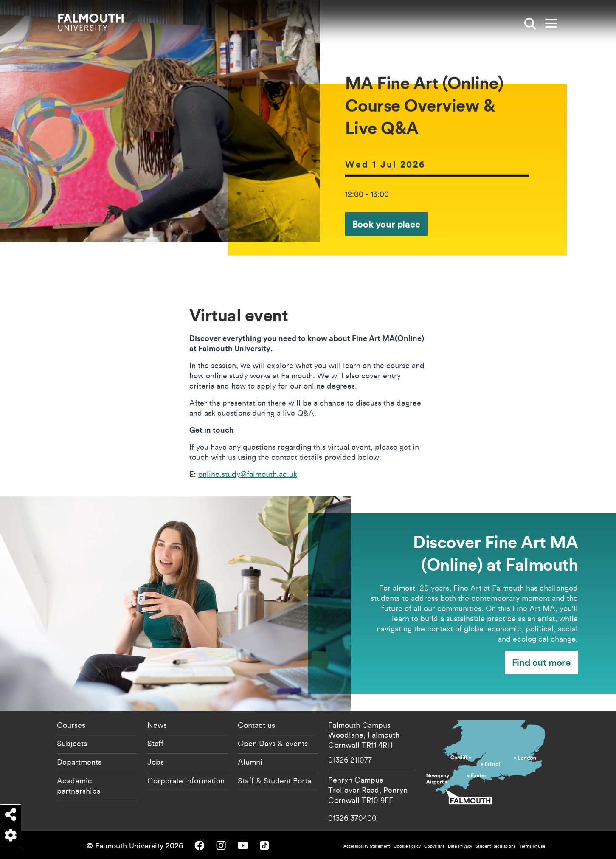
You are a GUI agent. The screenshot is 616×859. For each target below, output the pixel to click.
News (157, 725)
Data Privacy (460, 846)
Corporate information (186, 780)
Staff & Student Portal (276, 780)
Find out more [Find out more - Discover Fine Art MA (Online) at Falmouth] (541, 662)
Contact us (256, 725)
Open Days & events (273, 743)
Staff (155, 743)
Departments (79, 762)
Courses (71, 725)
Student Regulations (496, 846)
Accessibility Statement (367, 846)
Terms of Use (532, 846)
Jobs (156, 762)
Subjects (72, 743)
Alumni (250, 762)
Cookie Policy (407, 846)
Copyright (434, 846)
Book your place (386, 224)
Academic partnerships (79, 786)
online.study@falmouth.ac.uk (248, 474)
